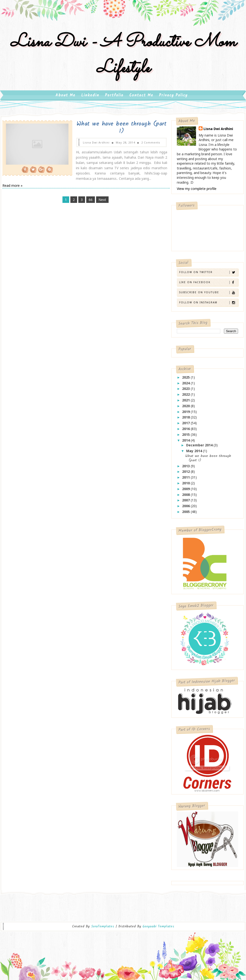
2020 (186, 408)
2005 (186, 514)
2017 (186, 425)
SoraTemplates (103, 924)
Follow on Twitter (208, 275)
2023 (186, 391)
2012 (186, 474)
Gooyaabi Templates (158, 924)
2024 (186, 385)
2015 (186, 437)
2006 (186, 508)
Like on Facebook (208, 285)
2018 (186, 420)
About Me (65, 98)
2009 (186, 491)
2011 (186, 480)
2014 (186, 443)
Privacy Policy (173, 98)
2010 (186, 485)
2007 (186, 502)
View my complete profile (197, 191)
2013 (186, 468)
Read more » (12, 188)
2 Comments (144, 145)
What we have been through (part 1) (115, 130)
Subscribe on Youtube (208, 295)
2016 (186, 431)
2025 (186, 380)
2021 (186, 403)
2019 (186, 414)
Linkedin (90, 98)
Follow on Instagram (208, 305)
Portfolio (114, 98)
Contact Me (141, 98)
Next (99, 202)
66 (88, 202)
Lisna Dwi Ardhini (218, 131)
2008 (186, 497)
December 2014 (200, 447)
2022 (186, 397)
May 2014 (195, 453)
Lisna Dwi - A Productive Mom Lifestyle (123, 57)
